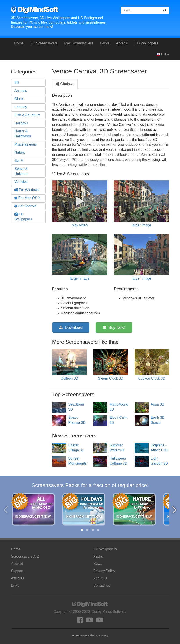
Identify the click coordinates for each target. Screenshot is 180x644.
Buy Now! (114, 327)
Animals (21, 91)
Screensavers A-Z (25, 556)
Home (19, 43)
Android (122, 43)
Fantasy (21, 107)
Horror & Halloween (23, 134)
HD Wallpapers (146, 43)
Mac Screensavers (79, 43)
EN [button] (163, 54)
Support (17, 571)
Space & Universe (21, 171)
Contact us (102, 585)
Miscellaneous (26, 144)
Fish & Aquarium (27, 115)
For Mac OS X (28, 198)
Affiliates (18, 578)
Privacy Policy (104, 571)
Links (15, 585)
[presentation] (6, 510)
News (98, 564)
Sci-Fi (19, 161)
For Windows (27, 190)
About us (100, 578)
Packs (105, 43)
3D (17, 83)
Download (71, 327)
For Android (25, 206)
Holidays (21, 123)
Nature (20, 152)
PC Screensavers (44, 43)
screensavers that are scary (90, 635)
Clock (19, 99)
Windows (65, 84)
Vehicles (21, 182)
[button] (82, 530)
